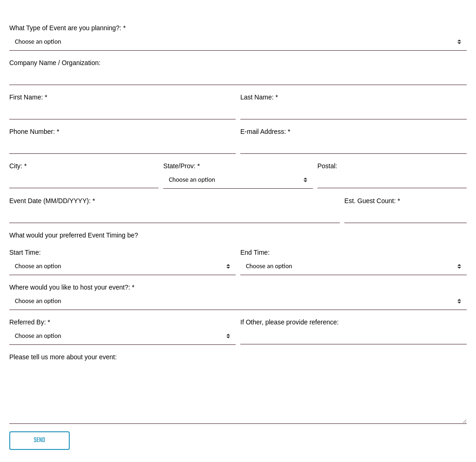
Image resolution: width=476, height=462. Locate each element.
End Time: (255, 252)
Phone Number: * (34, 132)
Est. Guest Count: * (372, 201)
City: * (18, 166)
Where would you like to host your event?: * (72, 287)
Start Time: (25, 252)
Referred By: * (30, 322)
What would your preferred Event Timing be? (74, 235)
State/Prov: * (182, 166)
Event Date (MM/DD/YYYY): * (52, 201)
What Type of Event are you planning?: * (67, 28)
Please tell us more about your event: (63, 357)
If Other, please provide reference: (290, 322)
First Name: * (28, 97)
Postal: (327, 166)
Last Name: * (259, 97)
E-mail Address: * (265, 132)
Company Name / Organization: (55, 63)
